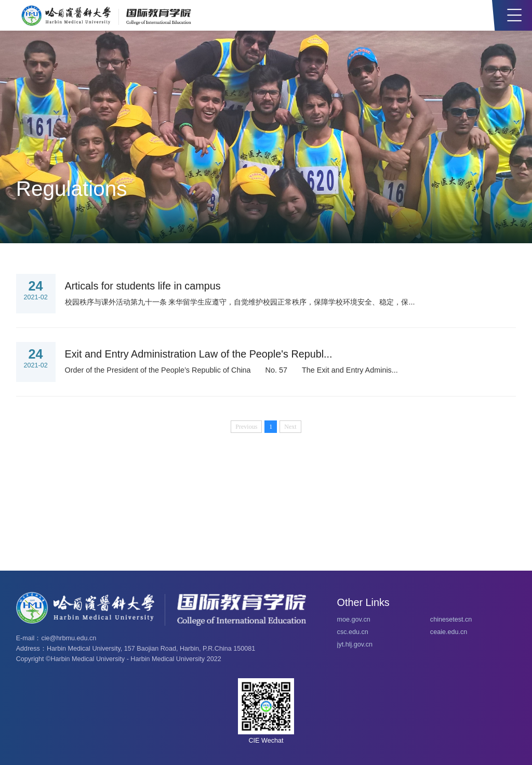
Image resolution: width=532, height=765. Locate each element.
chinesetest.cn (451, 619)
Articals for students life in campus (143, 286)
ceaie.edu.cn (449, 632)
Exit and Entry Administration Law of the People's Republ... (199, 354)
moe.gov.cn (354, 619)
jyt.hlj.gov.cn (355, 644)
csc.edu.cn (353, 632)
